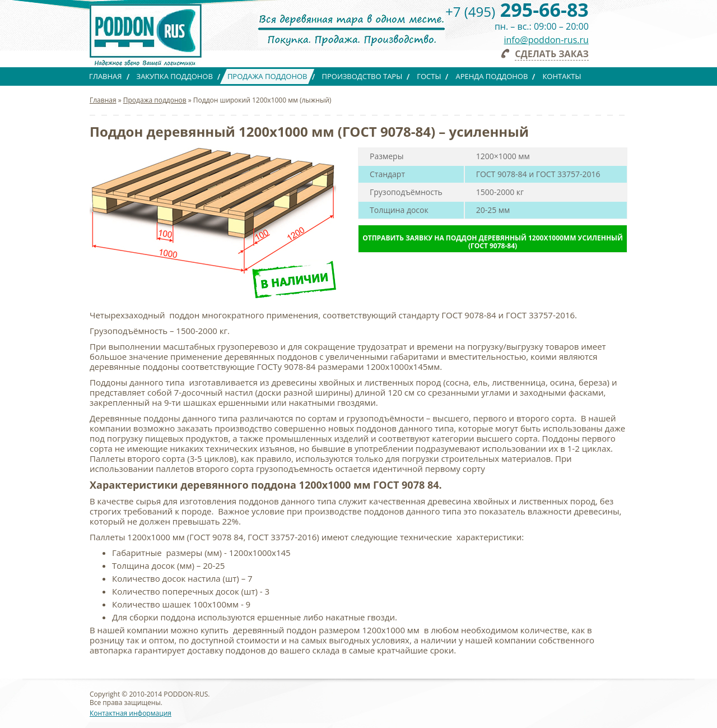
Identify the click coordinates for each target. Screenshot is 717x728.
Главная (106, 76)
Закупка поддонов (175, 76)
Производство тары (362, 76)
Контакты (562, 76)
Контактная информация (131, 713)
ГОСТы (429, 76)
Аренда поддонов (492, 76)
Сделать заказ (552, 54)
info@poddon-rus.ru (546, 40)
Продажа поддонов (267, 76)
